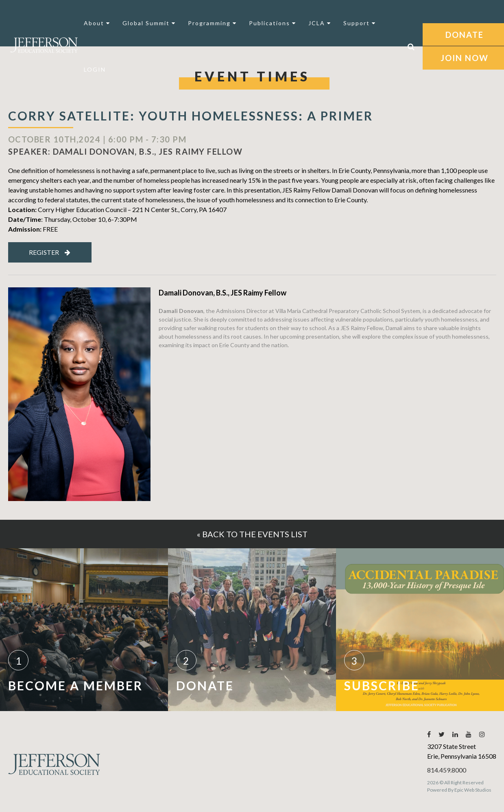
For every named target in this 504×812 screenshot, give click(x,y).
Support (360, 23)
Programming (212, 23)
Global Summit (149, 23)
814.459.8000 (447, 770)
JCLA (320, 23)
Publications (273, 23)
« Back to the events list (252, 534)
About (97, 23)
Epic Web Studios (473, 790)
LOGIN (95, 69)
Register (50, 252)
